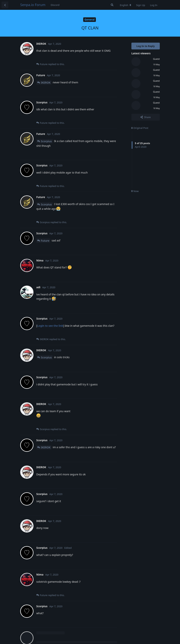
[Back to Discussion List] (5, 5)
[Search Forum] (112, 5)
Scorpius (46, 141)
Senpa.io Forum (33, 5)
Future (45, 241)
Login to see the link (50, 326)
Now (135, 191)
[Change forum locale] (126, 5)
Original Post (140, 128)
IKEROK (46, 83)
